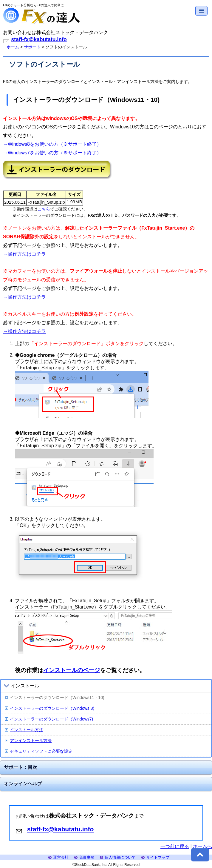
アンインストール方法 (28, 741)
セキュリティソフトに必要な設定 (39, 751)
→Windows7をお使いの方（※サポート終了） (52, 153)
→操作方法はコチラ (24, 254)
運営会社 (58, 857)
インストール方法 (24, 730)
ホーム (13, 47)
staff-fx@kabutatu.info (39, 39)
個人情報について (118, 857)
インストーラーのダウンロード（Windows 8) (49, 708)
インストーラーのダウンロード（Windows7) (49, 719)
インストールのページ (72, 670)
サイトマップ (155, 857)
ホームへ (202, 846)
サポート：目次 (21, 767)
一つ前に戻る (175, 846)
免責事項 (84, 857)
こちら (44, 209)
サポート (32, 47)
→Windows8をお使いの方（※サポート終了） (52, 144)
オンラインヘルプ (23, 784)
